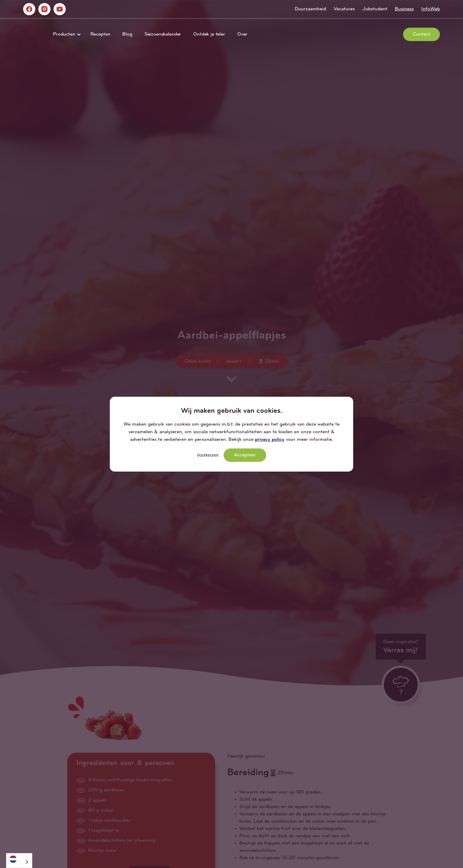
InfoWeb (431, 9)
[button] (66, 34)
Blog (127, 34)
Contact (421, 34)
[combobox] (19, 861)
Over (242, 34)
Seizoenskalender (163, 34)
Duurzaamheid (310, 9)
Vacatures (344, 9)
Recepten (100, 34)
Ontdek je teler (209, 34)
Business (404, 9)
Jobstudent (375, 9)
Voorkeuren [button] (208, 455)
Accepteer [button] (245, 455)
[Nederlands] (19, 859)
